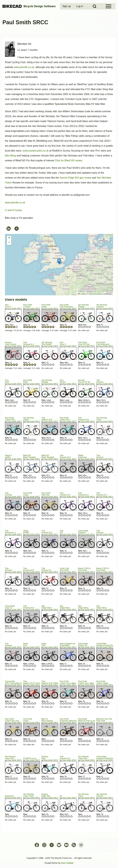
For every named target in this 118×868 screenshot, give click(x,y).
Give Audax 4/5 (51, 327)
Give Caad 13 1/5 (6, 628)
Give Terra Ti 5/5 (17, 327)
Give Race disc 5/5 (53, 515)
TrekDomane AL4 (65, 456)
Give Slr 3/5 (66, 816)
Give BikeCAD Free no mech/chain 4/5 (87, 741)
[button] (59, 261)
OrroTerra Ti (8, 306)
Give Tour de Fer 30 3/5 (85, 402)
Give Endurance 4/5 (87, 477)
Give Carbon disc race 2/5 (9, 741)
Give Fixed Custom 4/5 (14, 365)
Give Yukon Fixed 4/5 (32, 816)
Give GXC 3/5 (30, 666)
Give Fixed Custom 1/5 (6, 365)
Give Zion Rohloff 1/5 (43, 365)
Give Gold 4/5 (14, 402)
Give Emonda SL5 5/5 (53, 553)
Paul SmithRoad (28, 381)
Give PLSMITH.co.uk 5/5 (35, 779)
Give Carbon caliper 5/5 (108, 703)
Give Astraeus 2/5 (100, 327)
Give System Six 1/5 (79, 666)
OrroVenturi (63, 381)
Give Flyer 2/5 (45, 779)
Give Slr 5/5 (72, 816)
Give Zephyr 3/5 (30, 440)
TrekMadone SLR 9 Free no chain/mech (38, 682)
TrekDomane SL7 (65, 757)
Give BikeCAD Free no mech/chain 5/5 (90, 741)
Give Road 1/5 (25, 402)
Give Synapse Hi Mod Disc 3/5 (103, 666)
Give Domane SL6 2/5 (82, 440)
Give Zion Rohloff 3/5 (48, 365)
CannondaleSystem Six (83, 645)
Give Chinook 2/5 (100, 816)
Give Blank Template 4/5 (32, 477)
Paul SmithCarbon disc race (12, 720)
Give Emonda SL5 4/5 (51, 553)
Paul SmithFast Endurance (66, 306)
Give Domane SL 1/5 (43, 590)
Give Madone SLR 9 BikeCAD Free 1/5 (43, 703)
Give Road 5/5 (35, 402)
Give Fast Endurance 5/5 (72, 327)
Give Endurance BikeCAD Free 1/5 (61, 741)
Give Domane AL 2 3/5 (30, 365)
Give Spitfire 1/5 (6, 477)
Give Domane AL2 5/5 (72, 515)
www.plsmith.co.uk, (24, 67)
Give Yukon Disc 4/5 (14, 779)
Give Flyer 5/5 (53, 779)
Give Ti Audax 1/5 (25, 327)
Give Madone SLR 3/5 (48, 440)
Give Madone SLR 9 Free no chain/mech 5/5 (35, 703)
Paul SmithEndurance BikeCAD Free (70, 720)
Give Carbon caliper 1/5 (98, 703)
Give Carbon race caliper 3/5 (66, 703)
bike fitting (11, 156)
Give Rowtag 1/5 (79, 327)
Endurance (9, 796)
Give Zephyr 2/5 (27, 440)
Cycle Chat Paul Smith (64, 569)
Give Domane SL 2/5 (45, 590)
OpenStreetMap (96, 294)
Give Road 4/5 (32, 402)
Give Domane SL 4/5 (51, 590)
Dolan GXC (26, 645)
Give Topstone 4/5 (87, 553)
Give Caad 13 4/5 (14, 628)
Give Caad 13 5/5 (17, 628)
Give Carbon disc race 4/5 (14, 741)
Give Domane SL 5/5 (53, 590)
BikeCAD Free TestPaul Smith (104, 720)
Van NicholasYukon (102, 419)
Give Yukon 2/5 (100, 440)
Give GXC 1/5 (25, 666)
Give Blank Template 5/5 (35, 477)
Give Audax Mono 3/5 (48, 628)
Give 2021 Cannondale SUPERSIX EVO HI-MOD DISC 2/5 (9, 703)
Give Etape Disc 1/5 (43, 816)
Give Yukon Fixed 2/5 (27, 816)
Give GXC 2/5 (27, 666)
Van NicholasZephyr (29, 419)
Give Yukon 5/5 (108, 440)
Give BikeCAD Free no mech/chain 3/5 (85, 741)
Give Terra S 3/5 (66, 365)
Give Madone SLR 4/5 (51, 440)
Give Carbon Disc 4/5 (14, 440)
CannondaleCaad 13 (10, 607)
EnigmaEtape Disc (46, 795)
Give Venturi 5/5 (72, 402)
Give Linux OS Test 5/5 (90, 365)
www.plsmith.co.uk (15, 203)
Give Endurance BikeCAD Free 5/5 (72, 741)
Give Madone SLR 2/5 (45, 440)
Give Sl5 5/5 (72, 553)
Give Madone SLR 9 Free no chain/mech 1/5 (25, 703)
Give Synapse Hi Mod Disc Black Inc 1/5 (98, 779)
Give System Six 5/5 (90, 666)
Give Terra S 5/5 (72, 365)
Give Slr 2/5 (64, 816)
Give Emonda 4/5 (14, 515)
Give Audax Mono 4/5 (51, 628)
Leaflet (82, 294)
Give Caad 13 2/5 (9, 628)
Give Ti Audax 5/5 (35, 327)
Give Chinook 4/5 (105, 816)
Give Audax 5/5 (53, 327)
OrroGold (7, 381)
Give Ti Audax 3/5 (30, 327)
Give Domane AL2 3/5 (66, 515)
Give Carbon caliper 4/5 (105, 703)
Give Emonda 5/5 (17, 515)
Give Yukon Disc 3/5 (11, 779)
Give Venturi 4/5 (69, 402)
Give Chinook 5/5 (108, 816)
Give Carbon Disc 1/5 (6, 440)
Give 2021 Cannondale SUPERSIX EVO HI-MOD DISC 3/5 (11, 703)
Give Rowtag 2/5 (82, 327)
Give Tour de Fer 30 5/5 (90, 402)
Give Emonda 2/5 (9, 515)
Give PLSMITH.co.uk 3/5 (30, 779)
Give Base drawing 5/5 (53, 741)
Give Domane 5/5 (108, 402)
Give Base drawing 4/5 (51, 741)
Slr (61, 796)
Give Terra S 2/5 (64, 365)
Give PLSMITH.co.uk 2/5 (27, 779)
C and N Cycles (13, 210)
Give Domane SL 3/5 (48, 590)
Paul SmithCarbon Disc (10, 419)
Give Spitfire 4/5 (14, 477)
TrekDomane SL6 (83, 419)
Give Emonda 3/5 (11, 515)
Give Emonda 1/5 (6, 515)
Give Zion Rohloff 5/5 (53, 365)
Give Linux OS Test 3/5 (85, 365)
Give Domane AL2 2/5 (64, 515)
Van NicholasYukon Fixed (29, 795)
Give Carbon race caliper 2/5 (64, 703)
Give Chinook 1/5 (98, 816)
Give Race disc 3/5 (48, 515)
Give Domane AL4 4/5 (69, 477)
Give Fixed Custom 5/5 (17, 365)
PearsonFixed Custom (11, 343)
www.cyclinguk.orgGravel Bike (67, 645)
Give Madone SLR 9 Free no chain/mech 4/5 (32, 703)
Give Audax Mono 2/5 (45, 628)
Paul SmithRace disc (46, 494)
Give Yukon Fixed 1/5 (25, 816)
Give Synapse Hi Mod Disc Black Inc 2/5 (100, 779)
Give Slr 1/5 (61, 816)
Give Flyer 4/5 (51, 779)
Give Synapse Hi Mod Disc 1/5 (98, 666)
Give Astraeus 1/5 (98, 327)
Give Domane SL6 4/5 (87, 440)
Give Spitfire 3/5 (11, 477)
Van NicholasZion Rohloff (47, 343)
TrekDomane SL (46, 569)
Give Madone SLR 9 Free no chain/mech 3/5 (30, 703)
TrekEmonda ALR (29, 569)
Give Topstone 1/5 (79, 553)
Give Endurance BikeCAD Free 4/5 (69, 741)
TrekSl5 (62, 532)
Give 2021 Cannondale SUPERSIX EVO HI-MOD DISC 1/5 (6, 703)
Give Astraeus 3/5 (103, 327)
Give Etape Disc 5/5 (53, 816)
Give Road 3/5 (30, 402)
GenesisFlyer (45, 757)
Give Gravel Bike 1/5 (61, 666)
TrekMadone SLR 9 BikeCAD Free (54, 682)
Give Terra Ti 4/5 (14, 327)
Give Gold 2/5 (9, 402)
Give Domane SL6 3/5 (85, 440)
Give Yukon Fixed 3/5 (30, 816)
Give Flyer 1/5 (43, 779)
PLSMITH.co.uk (30, 758)
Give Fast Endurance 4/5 (69, 327)
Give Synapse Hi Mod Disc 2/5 (100, 666)
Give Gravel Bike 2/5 (64, 666)
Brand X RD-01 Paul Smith (84, 569)
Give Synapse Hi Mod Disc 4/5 (105, 666)
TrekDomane (100, 381)
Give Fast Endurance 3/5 (66, 327)
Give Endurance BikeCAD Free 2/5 (64, 741)
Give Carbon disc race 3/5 (11, 741)
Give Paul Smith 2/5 (64, 590)
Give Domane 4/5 (105, 402)
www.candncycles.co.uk (36, 151)
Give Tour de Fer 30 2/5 (82, 402)
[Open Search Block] (94, 6)
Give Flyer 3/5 (48, 779)
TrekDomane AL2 (65, 494)
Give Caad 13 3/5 (11, 628)
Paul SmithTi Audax (28, 306)
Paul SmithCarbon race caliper (68, 682)
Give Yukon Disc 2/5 (9, 779)
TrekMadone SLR (47, 419)
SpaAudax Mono (47, 607)
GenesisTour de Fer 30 (84, 381)
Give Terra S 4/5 (69, 365)
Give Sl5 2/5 (64, 553)
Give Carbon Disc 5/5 (17, 440)
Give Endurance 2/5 (82, 477)
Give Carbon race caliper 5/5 (72, 703)
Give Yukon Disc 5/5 (17, 779)
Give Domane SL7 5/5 (72, 779)
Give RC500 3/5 (30, 553)
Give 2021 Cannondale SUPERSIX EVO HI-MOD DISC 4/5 (14, 703)
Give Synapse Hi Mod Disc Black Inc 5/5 (108, 779)
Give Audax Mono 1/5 (43, 628)
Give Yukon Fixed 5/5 (35, 816)
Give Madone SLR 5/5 (53, 440)
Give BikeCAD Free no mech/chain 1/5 (79, 741)
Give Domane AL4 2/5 (64, 477)
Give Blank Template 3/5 (30, 477)
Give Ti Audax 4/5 (32, 327)
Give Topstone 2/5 (82, 553)
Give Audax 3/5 (48, 327)
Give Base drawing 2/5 (45, 741)
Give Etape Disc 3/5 (48, 816)
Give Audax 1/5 (43, 327)
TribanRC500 (26, 532)
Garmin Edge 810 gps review (76, 178)
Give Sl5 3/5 (66, 553)
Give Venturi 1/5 (61, 402)
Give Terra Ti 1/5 (6, 327)
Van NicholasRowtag (83, 306)
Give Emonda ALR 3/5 (30, 590)
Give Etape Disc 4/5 (51, 816)
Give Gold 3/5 (11, 402)
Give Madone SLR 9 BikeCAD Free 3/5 (48, 703)
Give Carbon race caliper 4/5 (69, 703)
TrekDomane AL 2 (29, 343)
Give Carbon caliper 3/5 (103, 703)
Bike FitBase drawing (47, 720)
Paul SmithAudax (46, 306)
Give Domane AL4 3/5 (66, 477)
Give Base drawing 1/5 (43, 741)
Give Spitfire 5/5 (17, 477)
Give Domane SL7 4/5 (69, 779)
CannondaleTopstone (83, 532)
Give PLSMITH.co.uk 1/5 (25, 779)
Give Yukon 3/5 (103, 440)
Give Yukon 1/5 (98, 440)
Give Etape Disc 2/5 (45, 816)
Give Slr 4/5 (69, 816)
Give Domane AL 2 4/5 (32, 365)
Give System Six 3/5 (85, 666)
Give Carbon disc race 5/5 (17, 741)
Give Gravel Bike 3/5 (66, 666)
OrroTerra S (63, 343)
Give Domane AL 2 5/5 (35, 365)
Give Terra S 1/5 (61, 365)
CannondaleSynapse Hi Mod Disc (105, 645)
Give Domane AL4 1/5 (61, 477)
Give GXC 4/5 (32, 666)
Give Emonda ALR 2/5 (27, 590)
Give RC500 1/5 (25, 553)
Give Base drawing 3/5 (48, 741)
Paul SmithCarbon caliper (102, 682)
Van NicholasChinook (102, 795)
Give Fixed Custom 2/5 (9, 365)
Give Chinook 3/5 (103, 816)
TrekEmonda (8, 494)
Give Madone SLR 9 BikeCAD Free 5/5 (53, 703)
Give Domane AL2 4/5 (69, 515)
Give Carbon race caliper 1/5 (61, 703)
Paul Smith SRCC (15, 309)
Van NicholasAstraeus (102, 306)
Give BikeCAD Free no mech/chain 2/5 (82, 741)
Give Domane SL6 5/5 (90, 440)
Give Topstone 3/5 (85, 553)
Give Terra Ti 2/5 (9, 327)
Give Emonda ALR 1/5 (25, 590)
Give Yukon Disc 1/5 (6, 779)
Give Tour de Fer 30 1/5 (79, 402)
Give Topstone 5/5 (90, 553)
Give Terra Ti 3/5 (11, 327)
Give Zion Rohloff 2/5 (45, 365)
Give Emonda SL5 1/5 (43, 553)
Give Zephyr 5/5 (35, 440)
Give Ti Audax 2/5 (27, 327)
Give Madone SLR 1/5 (43, 440)
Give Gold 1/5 (6, 402)
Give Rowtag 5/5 (90, 327)
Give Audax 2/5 (45, 327)
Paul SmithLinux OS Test (84, 343)
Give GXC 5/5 (35, 666)
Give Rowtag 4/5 (87, 327)
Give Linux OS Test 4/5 (87, 365)
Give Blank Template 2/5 (27, 477)
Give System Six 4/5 (87, 666)
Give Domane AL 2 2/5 (27, 365)
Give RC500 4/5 (32, 553)
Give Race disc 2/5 (45, 515)
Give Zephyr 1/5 (25, 440)
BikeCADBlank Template (29, 456)
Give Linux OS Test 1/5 (79, 365)
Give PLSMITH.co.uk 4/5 (32, 779)
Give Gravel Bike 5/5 (72, 666)
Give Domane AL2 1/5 (61, 515)
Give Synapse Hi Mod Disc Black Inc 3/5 (103, 779)
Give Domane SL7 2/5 (64, 779)
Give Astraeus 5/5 (108, 327)
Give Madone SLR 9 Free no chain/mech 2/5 (27, 703)
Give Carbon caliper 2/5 (100, 703)
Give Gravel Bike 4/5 (69, 666)
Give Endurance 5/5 (90, 477)
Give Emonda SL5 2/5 (45, 553)
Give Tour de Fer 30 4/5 (87, 402)
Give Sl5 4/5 (69, 553)
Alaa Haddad (67, 863)
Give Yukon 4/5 (105, 440)
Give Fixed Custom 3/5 (11, 365)
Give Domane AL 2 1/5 (25, 365)
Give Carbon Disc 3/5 (11, 440)
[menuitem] (67, 6)
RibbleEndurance (83, 456)
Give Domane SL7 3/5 (66, 779)
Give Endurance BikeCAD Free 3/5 (66, 741)
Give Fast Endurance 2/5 (64, 327)
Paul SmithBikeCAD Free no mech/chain (90, 720)
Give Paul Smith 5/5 (72, 590)
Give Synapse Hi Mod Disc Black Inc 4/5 (105, 779)
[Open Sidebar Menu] (108, 6)
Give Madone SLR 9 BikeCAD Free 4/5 (51, 703)
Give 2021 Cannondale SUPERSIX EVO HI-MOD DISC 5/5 (17, 703)
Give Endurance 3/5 (85, 477)
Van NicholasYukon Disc (10, 757)
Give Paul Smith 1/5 (61, 590)
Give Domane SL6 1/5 (79, 440)
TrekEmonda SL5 (47, 532)
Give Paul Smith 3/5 (66, 590)
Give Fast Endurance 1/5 (61, 327)
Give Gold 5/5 (17, 402)
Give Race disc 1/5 (43, 515)
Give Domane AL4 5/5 (72, 477)
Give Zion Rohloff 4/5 (51, 365)
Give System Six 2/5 (82, 666)
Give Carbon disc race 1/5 (6, 741)
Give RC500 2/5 (27, 553)
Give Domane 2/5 (100, 402)
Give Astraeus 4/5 (105, 327)
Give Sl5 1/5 (61, 553)
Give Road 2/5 (27, 402)
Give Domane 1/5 (98, 402)
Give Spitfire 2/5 (9, 477)
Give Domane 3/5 (103, 402)
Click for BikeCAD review (69, 160)
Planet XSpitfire (8, 456)
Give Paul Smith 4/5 (69, 590)
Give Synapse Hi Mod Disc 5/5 (108, 666)
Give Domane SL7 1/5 (61, 779)
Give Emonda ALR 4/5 (32, 590)
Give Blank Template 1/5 (25, 477)
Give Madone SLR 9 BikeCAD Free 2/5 (45, 703)
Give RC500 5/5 (35, 553)
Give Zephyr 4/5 (32, 440)
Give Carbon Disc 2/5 (9, 440)
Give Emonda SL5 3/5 (48, 553)
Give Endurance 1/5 (79, 477)
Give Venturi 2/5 (64, 402)
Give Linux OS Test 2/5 (82, 365)
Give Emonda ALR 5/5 (35, 590)
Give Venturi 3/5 (66, 402)
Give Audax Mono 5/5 (53, 628)
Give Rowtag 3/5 (85, 327)
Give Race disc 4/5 (51, 515)
